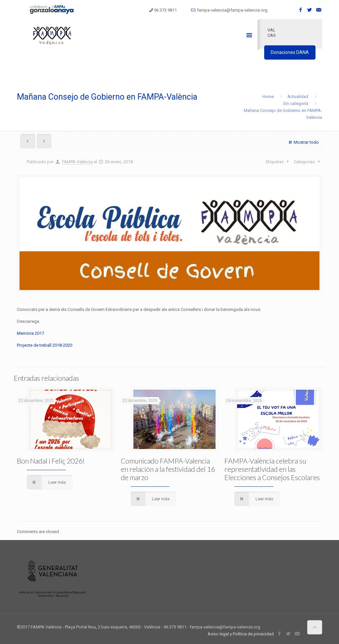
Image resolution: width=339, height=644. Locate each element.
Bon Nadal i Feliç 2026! (51, 461)
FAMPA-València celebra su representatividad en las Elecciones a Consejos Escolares (272, 469)
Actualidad (298, 97)
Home (268, 97)
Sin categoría (296, 103)
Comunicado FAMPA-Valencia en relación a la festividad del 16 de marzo (168, 469)
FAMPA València (77, 162)
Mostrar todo (303, 142)
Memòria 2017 (30, 333)
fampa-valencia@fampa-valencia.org (232, 10)
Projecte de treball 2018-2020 (45, 345)
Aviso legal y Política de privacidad (241, 634)
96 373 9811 (165, 10)
